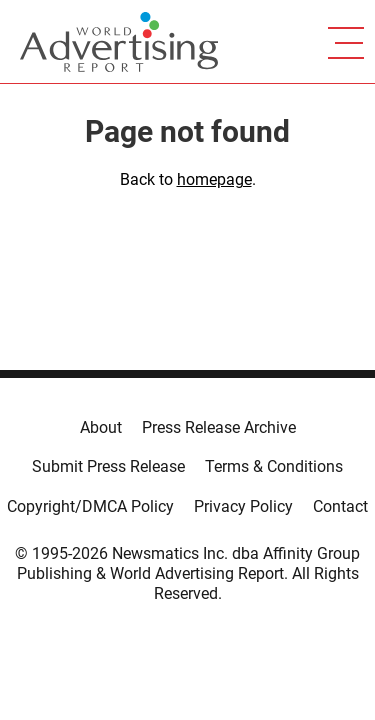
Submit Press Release (108, 466)
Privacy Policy (243, 506)
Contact (340, 506)
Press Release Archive (219, 427)
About (101, 427)
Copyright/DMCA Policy (90, 506)
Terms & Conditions (274, 466)
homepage (214, 179)
